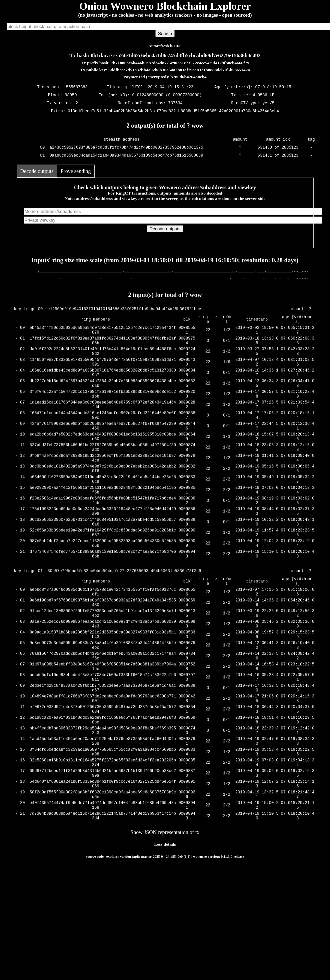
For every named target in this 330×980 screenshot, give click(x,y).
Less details (165, 936)
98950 (71, 95)
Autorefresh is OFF (165, 46)
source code (95, 948)
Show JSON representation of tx (165, 924)
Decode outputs (37, 171)
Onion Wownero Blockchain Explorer (165, 6)
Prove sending (75, 171)
